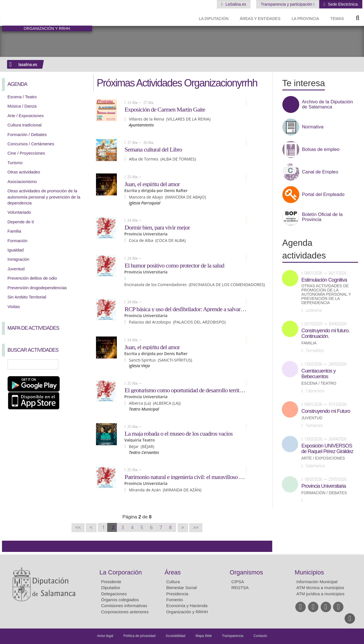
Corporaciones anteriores (125, 612)
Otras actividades (24, 172)
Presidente (111, 582)
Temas (337, 19)
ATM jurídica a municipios (321, 594)
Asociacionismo (22, 181)
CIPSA (238, 582)
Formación (18, 241)
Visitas (14, 307)
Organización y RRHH (187, 612)
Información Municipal (317, 582)
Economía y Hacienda (187, 606)
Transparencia (233, 636)
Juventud (16, 269)
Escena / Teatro (22, 97)
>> (196, 528)
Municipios (309, 572)
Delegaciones (114, 594)
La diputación (214, 19)
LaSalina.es (235, 4)
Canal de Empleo (320, 172)
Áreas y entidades (260, 19)
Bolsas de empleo (321, 150)
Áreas (172, 572)
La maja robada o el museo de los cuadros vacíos (178, 433)
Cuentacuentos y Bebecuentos (319, 374)
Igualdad (16, 250)
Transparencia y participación (287, 4)
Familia (14, 231)
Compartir (9, 546)
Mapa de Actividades (34, 328)
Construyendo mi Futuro (326, 411)
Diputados (111, 588)
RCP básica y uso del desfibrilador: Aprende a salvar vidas (186, 309)
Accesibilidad (175, 636)
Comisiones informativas (124, 606)
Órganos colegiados (120, 600)
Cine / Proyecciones (26, 153)
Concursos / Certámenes (31, 144)
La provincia (305, 19)
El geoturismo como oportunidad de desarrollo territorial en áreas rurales (186, 390)
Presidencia (177, 594)
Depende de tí (21, 222)
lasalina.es (28, 64)
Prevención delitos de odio (32, 278)
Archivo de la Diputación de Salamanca (328, 104)
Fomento (174, 600)
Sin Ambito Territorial (27, 297)
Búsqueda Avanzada (79, 364)
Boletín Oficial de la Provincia (322, 217)
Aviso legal (105, 636)
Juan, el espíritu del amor (152, 184)
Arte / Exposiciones (26, 116)
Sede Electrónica (342, 4)
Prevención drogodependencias (37, 288)
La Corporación (120, 572)
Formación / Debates (27, 134)
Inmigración (19, 259)
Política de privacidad (139, 636)
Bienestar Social (181, 588)
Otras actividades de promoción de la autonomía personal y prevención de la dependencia (44, 197)
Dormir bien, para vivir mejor (157, 227)
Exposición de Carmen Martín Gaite (165, 109)
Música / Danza (22, 106)
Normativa (313, 127)
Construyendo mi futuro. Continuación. (326, 333)
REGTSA (240, 588)
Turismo (15, 163)
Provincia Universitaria (324, 486)
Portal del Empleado (323, 195)
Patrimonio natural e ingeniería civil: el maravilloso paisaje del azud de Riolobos (186, 477)
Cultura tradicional (25, 125)
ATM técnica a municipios (320, 588)
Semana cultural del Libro (153, 149)
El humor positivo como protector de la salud (174, 265)
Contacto (260, 636)
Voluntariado (19, 212)
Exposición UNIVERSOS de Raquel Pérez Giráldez (327, 449)
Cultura (173, 582)
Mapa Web (204, 636)
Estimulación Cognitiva (324, 280)
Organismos (246, 572)
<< (78, 528)
